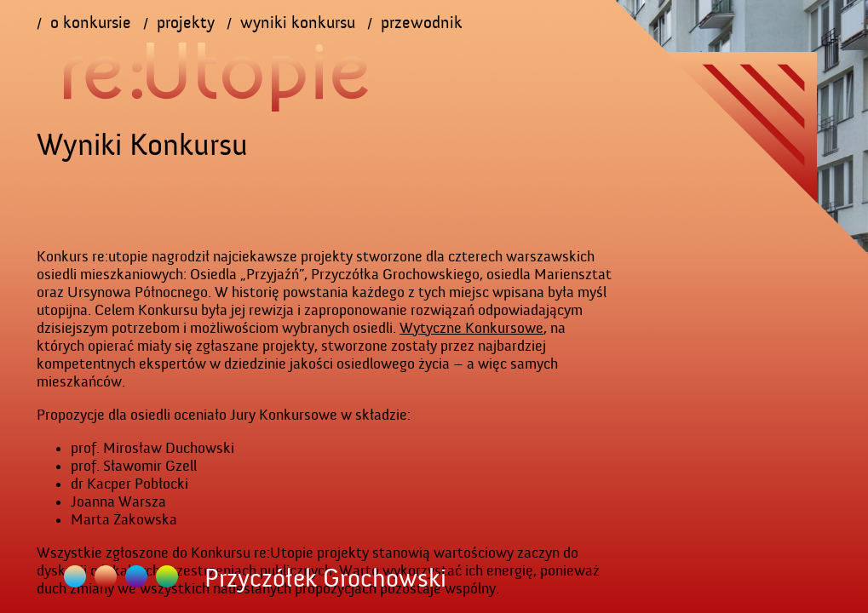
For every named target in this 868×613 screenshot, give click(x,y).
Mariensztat (136, 576)
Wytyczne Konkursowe (471, 328)
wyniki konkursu (298, 23)
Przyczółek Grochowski (106, 576)
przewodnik (422, 23)
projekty (186, 23)
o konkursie (91, 23)
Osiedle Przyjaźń (75, 576)
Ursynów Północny (167, 576)
